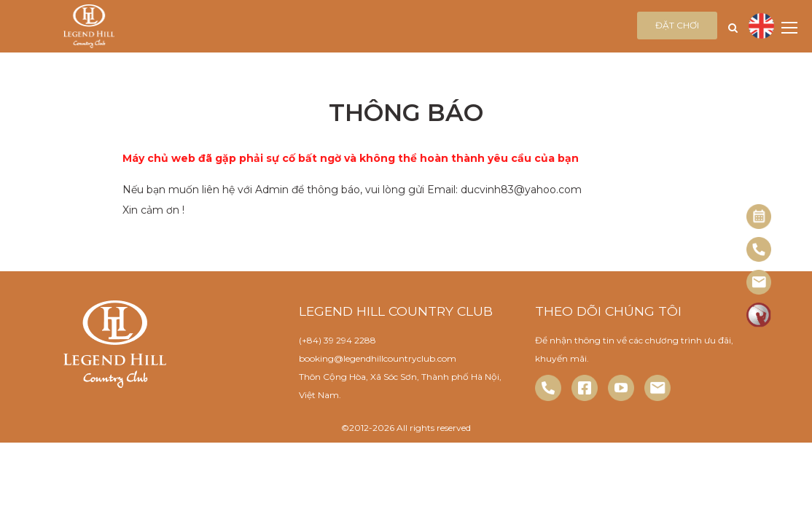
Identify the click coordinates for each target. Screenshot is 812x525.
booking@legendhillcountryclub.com (378, 358)
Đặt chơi (677, 25)
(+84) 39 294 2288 (337, 340)
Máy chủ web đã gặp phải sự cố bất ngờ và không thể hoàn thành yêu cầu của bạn (351, 158)
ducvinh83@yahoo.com (521, 190)
